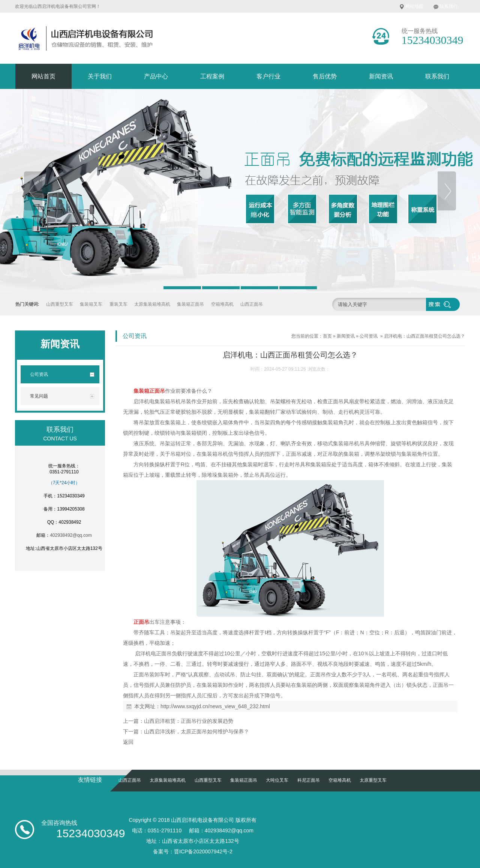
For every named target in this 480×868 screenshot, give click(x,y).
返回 (128, 742)
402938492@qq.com (71, 535)
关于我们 (100, 76)
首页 (327, 336)
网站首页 (43, 76)
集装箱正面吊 (190, 304)
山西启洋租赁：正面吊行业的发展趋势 (189, 721)
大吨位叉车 (277, 780)
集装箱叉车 (91, 304)
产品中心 (156, 76)
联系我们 (448, 6)
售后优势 (325, 76)
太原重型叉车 (373, 780)
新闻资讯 (381, 76)
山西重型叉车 (60, 304)
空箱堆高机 (222, 304)
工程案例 (212, 76)
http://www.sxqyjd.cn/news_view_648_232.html (215, 706)
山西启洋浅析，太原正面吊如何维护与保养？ (196, 731)
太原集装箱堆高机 (152, 304)
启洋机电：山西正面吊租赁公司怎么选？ (424, 336)
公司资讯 (369, 336)
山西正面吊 (252, 304)
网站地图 (414, 6)
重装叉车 (118, 304)
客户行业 (268, 76)
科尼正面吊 (309, 780)
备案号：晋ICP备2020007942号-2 (193, 851)
